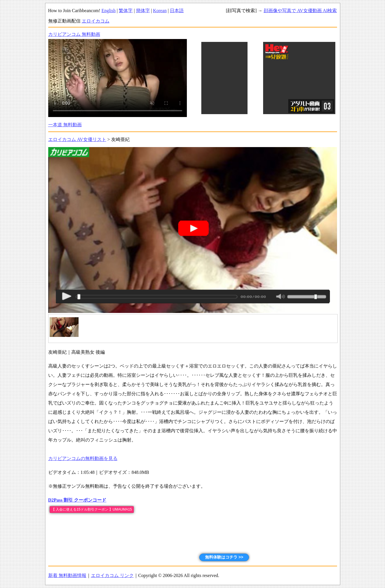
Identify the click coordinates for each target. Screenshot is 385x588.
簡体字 (143, 11)
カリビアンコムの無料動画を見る (83, 458)
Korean (160, 11)
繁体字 (126, 11)
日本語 (177, 11)
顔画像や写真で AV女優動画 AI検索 (300, 11)
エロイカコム (96, 21)
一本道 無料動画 (65, 125)
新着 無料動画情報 (67, 575)
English (108, 11)
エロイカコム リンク (112, 575)
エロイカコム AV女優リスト (77, 139)
